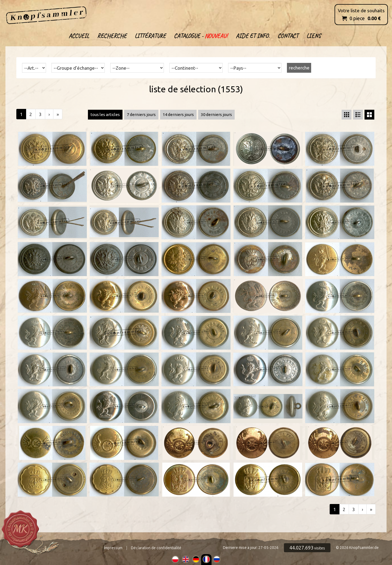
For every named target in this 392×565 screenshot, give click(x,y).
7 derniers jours (141, 114)
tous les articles (105, 114)
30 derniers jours (216, 114)
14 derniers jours (178, 114)
